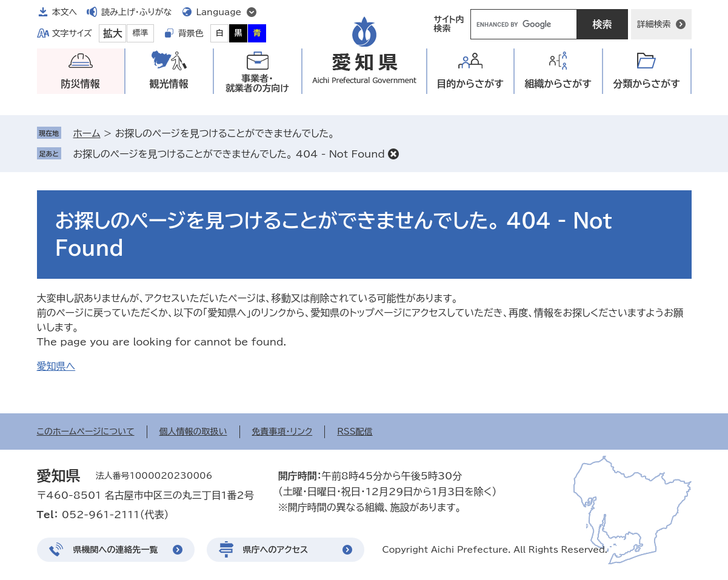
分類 (646, 84)
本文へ (65, 12)
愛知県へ (56, 366)
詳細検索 (654, 24)
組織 (558, 84)
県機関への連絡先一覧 (116, 550)
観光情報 (169, 84)
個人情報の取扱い (193, 432)
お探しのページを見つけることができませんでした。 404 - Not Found (229, 154)
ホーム (87, 133)
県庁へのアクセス (276, 550)
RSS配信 (355, 432)
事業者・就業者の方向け (257, 83)
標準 (141, 33)
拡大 (113, 33)
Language (219, 12)
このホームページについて (86, 432)
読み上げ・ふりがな (136, 12)
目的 (470, 84)
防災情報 (81, 84)
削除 (393, 154)
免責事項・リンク (282, 432)
